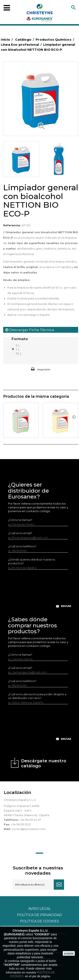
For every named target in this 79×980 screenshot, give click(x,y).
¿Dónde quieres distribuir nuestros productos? (31, 561)
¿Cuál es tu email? (20, 533)
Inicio (8, 39)
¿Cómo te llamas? (20, 520)
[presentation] (40, 592)
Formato (20, 339)
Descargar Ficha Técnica (30, 330)
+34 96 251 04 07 (30, 820)
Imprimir (44, 369)
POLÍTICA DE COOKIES (39, 921)
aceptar (69, 953)
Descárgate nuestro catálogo (44, 763)
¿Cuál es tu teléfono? (22, 546)
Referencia (12, 225)
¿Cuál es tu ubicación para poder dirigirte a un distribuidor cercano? (37, 696)
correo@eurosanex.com (29, 829)
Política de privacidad (39, 915)
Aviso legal (39, 909)
